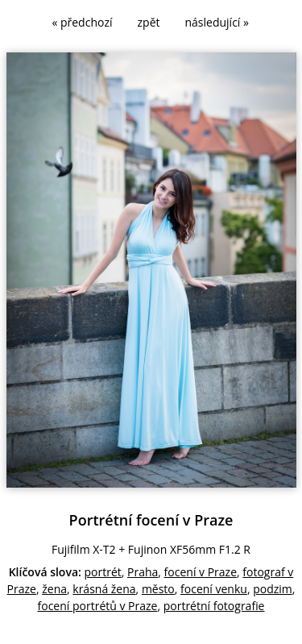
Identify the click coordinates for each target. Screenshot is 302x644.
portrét (103, 572)
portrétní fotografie (214, 606)
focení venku (214, 589)
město (158, 589)
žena (54, 589)
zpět (149, 22)
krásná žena (104, 589)
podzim (273, 589)
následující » (217, 22)
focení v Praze (201, 572)
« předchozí (82, 22)
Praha (143, 572)
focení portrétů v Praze (98, 606)
